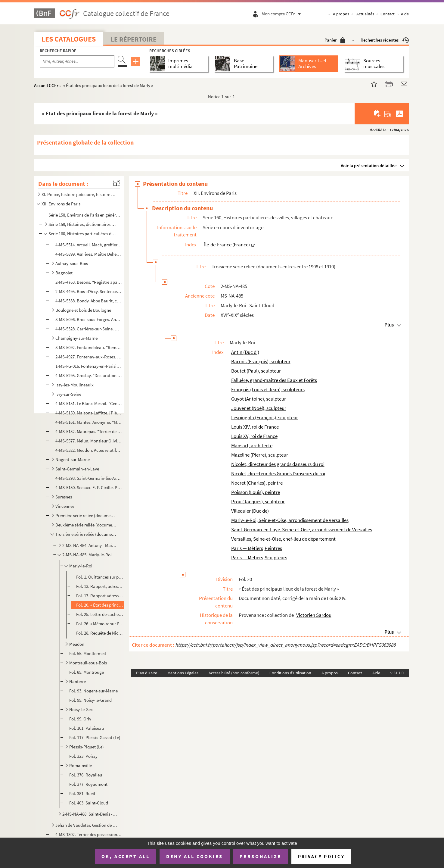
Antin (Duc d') (245, 352)
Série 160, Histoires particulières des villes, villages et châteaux (82, 234)
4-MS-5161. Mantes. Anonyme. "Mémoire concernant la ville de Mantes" (89, 422)
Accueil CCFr (46, 85)
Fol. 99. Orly (80, 719)
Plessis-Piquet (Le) (87, 747)
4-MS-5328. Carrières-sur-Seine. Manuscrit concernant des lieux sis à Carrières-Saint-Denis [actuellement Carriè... (89, 329)
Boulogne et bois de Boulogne (83, 310)
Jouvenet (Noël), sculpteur (259, 408)
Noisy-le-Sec (81, 709)
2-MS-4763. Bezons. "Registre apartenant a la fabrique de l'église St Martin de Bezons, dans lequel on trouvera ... (89, 282)
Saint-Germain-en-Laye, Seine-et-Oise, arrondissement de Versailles (302, 529)
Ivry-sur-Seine (68, 394)
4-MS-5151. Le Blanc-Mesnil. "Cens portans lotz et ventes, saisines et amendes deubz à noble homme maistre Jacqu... (89, 403)
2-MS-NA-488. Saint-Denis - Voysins (90, 814)
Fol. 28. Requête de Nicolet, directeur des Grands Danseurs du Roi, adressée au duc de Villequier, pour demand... (100, 633)
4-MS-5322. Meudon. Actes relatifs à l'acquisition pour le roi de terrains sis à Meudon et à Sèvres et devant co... (89, 450)
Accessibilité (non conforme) (234, 673)
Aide (405, 14)
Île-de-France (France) (227, 245)
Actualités (365, 14)
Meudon (77, 644)
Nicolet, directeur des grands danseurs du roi (278, 464)
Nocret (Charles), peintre (257, 483)
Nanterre (78, 681)
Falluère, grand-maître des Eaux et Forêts (274, 380)
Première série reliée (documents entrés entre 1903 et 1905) (86, 515)
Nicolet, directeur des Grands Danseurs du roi (278, 473)
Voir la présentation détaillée (369, 165)
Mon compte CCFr (283, 14)
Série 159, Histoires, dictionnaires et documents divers (82, 224)
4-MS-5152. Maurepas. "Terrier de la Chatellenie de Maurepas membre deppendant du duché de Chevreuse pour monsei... (89, 431)
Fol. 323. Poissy (83, 756)
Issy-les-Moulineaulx (75, 385)
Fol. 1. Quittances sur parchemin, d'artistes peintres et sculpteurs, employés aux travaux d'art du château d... (100, 577)
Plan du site (147, 673)
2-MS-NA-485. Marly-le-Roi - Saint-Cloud (90, 555)
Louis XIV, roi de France (255, 427)
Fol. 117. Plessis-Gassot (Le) (95, 737)
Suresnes (64, 497)
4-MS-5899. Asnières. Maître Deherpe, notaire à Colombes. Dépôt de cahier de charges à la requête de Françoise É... (89, 254)
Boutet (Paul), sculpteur (256, 371)
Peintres (273, 548)
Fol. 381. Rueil (82, 793)
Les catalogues (69, 39)
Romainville (81, 765)
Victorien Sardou (314, 615)
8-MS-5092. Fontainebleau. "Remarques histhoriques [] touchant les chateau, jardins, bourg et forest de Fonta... (89, 347)
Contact (388, 14)
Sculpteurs (276, 557)
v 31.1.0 (397, 673)
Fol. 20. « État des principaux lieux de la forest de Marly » (100, 605)
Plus (389, 325)
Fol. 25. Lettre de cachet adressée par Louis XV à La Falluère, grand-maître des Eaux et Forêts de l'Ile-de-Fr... (100, 614)
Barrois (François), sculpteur (261, 361)
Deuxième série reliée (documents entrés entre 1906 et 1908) (86, 525)
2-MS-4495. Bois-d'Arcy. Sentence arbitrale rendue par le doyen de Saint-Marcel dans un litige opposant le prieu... (89, 291)
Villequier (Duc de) (250, 511)
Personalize (261, 856)
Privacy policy (321, 856)
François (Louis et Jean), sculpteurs (268, 389)
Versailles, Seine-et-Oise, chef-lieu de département (283, 539)
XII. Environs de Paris (61, 204)
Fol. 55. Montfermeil (88, 653)
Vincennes (65, 506)
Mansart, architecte (252, 445)
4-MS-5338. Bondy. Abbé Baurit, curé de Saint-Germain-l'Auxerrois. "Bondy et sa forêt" (89, 301)
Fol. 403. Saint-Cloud (89, 803)
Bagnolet (64, 273)
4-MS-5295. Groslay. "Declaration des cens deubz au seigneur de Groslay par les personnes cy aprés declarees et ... (89, 375)
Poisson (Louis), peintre (256, 492)
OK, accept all (126, 856)
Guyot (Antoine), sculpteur (259, 399)
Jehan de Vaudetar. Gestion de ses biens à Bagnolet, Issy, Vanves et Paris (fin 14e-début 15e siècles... (86, 825)
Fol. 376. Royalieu (86, 775)
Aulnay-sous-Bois (72, 263)
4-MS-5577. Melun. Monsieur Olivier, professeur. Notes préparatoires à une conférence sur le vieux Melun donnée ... (89, 441)
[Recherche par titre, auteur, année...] (77, 61)
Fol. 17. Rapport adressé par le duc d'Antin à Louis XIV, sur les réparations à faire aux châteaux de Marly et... (100, 596)
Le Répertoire (134, 39)
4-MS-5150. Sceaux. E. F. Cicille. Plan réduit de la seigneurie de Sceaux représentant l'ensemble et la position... (89, 487)
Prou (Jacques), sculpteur (258, 501)
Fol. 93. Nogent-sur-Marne (93, 691)
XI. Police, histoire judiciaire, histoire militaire (79, 194)
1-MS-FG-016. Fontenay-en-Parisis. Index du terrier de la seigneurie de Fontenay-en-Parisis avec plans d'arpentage (89, 366)
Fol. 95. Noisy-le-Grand (90, 700)
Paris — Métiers (247, 548)
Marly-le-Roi (81, 566)
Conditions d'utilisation (290, 673)
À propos (341, 14)
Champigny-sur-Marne (76, 338)
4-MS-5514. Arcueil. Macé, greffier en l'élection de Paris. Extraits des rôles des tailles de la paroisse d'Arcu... (89, 245)
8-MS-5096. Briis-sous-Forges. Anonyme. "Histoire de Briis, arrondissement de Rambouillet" (89, 319)
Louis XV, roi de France (254, 436)
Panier (335, 40)
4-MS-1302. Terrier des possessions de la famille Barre (89, 834)
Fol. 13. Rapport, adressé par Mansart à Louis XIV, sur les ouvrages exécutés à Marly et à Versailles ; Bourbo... (100, 586)
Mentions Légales (183, 673)
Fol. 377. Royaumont (88, 784)
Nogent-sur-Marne (73, 459)
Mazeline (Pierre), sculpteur (260, 455)
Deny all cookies (194, 856)
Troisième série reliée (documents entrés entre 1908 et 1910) (86, 534)
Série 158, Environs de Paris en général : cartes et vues (85, 215)
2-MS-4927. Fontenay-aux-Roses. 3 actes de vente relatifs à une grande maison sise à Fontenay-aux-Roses (89, 357)
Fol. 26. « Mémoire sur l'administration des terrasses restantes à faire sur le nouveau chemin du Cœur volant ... (100, 624)
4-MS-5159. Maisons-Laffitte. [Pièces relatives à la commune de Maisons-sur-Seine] (89, 413)
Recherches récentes (385, 40)
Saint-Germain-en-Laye (77, 469)
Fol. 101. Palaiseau (87, 728)
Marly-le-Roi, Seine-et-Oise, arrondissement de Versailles (290, 520)
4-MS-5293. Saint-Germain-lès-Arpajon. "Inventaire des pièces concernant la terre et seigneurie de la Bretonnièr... (89, 478)
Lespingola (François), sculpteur (265, 417)
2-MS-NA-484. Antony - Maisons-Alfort (90, 545)
